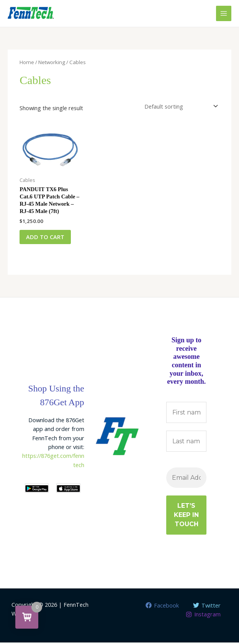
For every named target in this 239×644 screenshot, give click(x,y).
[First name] (186, 413)
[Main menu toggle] (224, 13)
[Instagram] (203, 616)
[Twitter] (207, 607)
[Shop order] (180, 107)
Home (27, 62)
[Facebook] (162, 607)
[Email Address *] (186, 479)
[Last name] (186, 443)
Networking (52, 62)
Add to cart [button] (46, 237)
